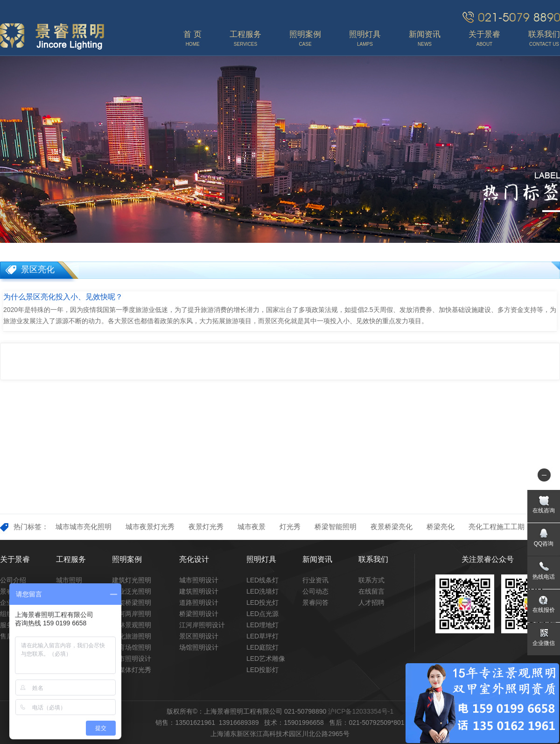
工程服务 (71, 559)
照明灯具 (261, 559)
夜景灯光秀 (206, 527)
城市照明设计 (132, 659)
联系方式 (371, 580)
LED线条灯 (262, 580)
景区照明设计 (199, 636)
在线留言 (371, 591)
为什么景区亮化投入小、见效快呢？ (63, 297)
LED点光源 (262, 614)
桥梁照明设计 (199, 614)
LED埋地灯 (262, 625)
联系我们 (373, 559)
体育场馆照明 (132, 647)
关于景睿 (15, 559)
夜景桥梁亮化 (392, 527)
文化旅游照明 (132, 636)
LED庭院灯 (262, 647)
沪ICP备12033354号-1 (361, 711)
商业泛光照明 (132, 591)
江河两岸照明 (132, 614)
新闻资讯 (317, 559)
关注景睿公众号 (488, 559)
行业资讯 (315, 580)
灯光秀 (290, 527)
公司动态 (315, 591)
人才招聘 (371, 602)
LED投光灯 (262, 602)
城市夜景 (252, 527)
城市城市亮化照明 (84, 527)
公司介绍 (13, 580)
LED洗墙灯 (262, 591)
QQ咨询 (544, 544)
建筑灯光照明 (132, 580)
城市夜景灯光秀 (150, 527)
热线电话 (544, 577)
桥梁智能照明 (336, 527)
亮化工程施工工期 (497, 527)
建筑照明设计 (199, 591)
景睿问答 (315, 602)
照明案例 (127, 559)
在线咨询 (544, 510)
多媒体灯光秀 (132, 670)
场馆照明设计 (199, 647)
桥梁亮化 (441, 527)
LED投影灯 (262, 670)
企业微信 (544, 643)
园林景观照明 (132, 625)
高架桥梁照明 (132, 602)
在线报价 (544, 610)
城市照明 (69, 580)
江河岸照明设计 (202, 625)
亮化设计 (194, 559)
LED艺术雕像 (266, 659)
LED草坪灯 (262, 636)
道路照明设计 (199, 602)
